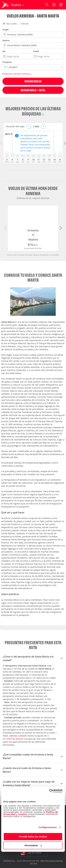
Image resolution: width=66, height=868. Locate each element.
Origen (6, 30)
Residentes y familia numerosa (18, 74)
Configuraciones (48, 827)
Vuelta (36, 51)
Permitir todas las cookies (33, 837)
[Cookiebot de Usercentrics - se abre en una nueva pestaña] (49, 791)
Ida (4, 51)
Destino (6, 40)
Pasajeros (7, 62)
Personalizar (33, 845)
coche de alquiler (15, 739)
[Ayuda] (54, 5)
